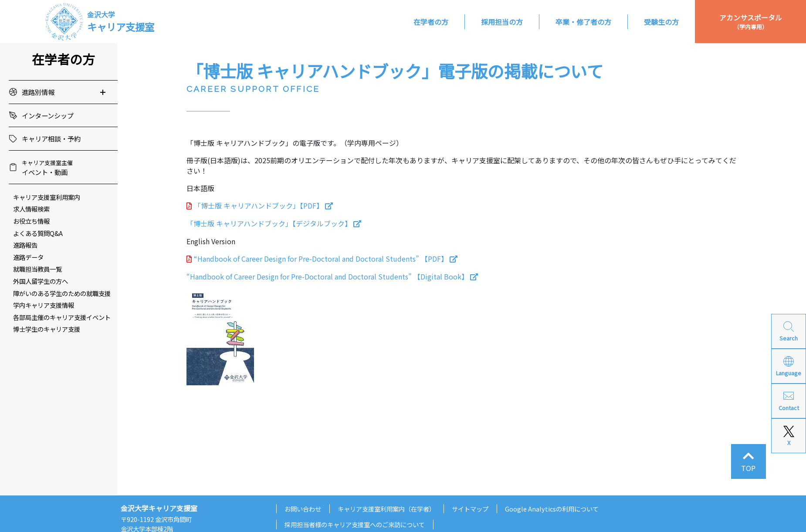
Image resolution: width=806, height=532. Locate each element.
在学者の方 (431, 22)
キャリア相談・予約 (51, 138)
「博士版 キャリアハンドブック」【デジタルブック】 (269, 223)
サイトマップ (470, 509)
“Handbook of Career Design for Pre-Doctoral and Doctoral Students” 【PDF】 (321, 259)
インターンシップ (48, 115)
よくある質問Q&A (38, 233)
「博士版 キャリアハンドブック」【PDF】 (259, 205)
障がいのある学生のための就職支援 (62, 293)
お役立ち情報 (31, 221)
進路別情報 (38, 92)
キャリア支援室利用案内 (47, 197)
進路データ (28, 257)
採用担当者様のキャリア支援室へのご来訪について (355, 524)
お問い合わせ (303, 509)
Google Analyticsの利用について (552, 509)
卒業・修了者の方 (583, 22)
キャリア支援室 (121, 21)
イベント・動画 (47, 168)
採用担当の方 (502, 22)
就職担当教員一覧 (37, 269)
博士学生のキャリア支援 (47, 329)
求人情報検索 (31, 209)
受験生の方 (661, 22)
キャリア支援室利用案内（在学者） (386, 509)
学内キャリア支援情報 (44, 305)
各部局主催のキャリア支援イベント (62, 317)
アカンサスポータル (751, 22)
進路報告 (25, 245)
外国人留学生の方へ (41, 281)
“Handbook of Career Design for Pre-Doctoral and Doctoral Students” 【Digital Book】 (327, 276)
